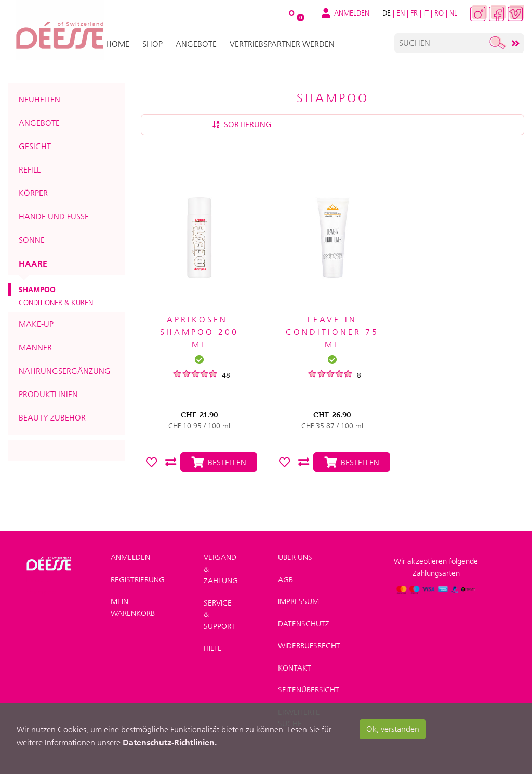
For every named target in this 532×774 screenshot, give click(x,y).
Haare (33, 264)
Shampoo (37, 290)
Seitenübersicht (309, 690)
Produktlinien (48, 394)
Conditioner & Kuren (56, 303)
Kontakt (295, 668)
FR (414, 13)
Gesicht (35, 146)
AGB (285, 580)
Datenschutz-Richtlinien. (170, 742)
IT (426, 13)
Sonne (32, 240)
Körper (33, 193)
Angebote (39, 123)
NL (453, 13)
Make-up (36, 324)
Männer (35, 347)
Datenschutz (304, 624)
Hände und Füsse (54, 217)
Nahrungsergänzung (65, 371)
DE (387, 13)
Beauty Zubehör (52, 418)
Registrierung (138, 580)
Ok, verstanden (393, 729)
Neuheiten (39, 100)
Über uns (295, 557)
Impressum (298, 601)
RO (439, 13)
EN (401, 13)
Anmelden (130, 557)
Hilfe (213, 648)
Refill (30, 170)
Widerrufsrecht (309, 646)
